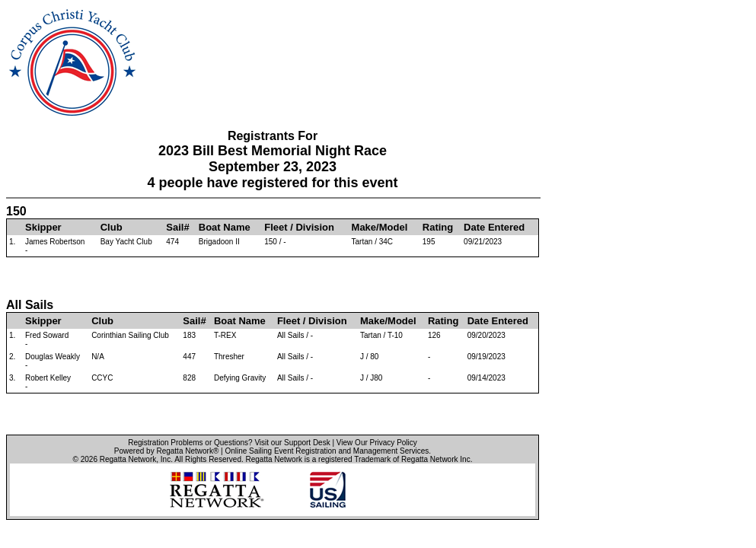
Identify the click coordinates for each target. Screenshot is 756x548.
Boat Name (225, 227)
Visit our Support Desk (292, 443)
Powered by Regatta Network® (166, 451)
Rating (438, 227)
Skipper (43, 227)
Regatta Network (128, 459)
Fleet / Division (299, 227)
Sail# (177, 227)
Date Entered (494, 227)
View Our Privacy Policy (377, 443)
